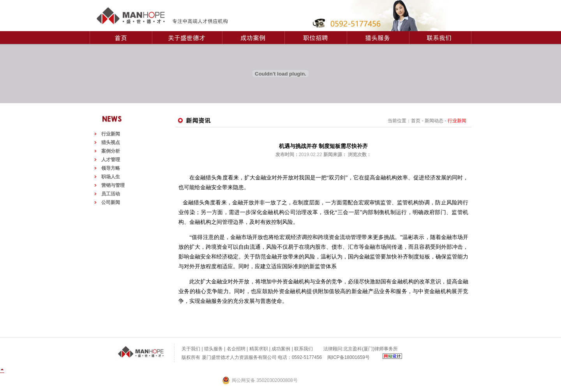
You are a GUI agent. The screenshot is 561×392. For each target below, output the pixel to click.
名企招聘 (236, 349)
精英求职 (259, 349)
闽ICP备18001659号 (348, 357)
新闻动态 (434, 121)
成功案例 (281, 349)
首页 (416, 121)
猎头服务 (213, 349)
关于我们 (191, 349)
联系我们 (303, 349)
